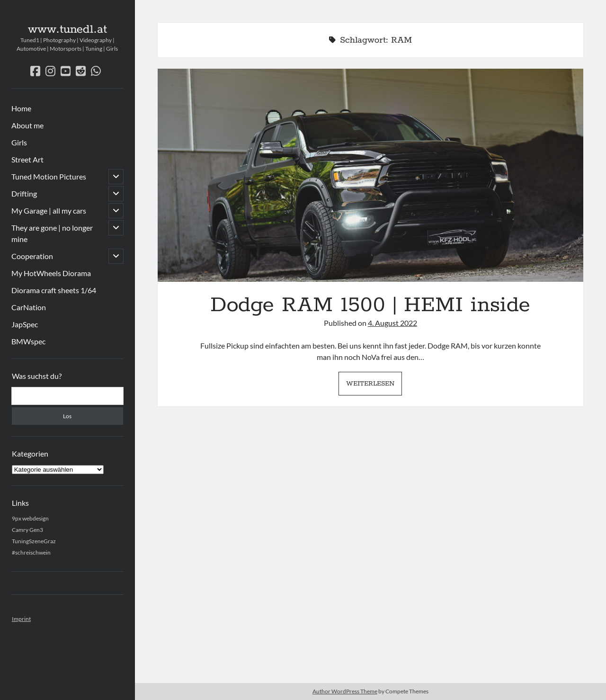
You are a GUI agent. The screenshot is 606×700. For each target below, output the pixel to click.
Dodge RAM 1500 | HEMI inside (370, 175)
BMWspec (28, 341)
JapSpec (25, 324)
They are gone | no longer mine (52, 233)
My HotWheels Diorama (51, 273)
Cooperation (32, 256)
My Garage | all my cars (49, 211)
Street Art (27, 159)
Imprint (21, 619)
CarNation (29, 307)
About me (27, 125)
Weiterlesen (374, 386)
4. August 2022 (392, 323)
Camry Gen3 (27, 530)
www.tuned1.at (67, 29)
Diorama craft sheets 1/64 (54, 290)
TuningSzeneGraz (34, 541)
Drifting (24, 193)
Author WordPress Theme (345, 691)
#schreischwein (31, 552)
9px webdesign (30, 518)
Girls (19, 142)
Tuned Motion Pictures (49, 176)
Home (21, 108)
